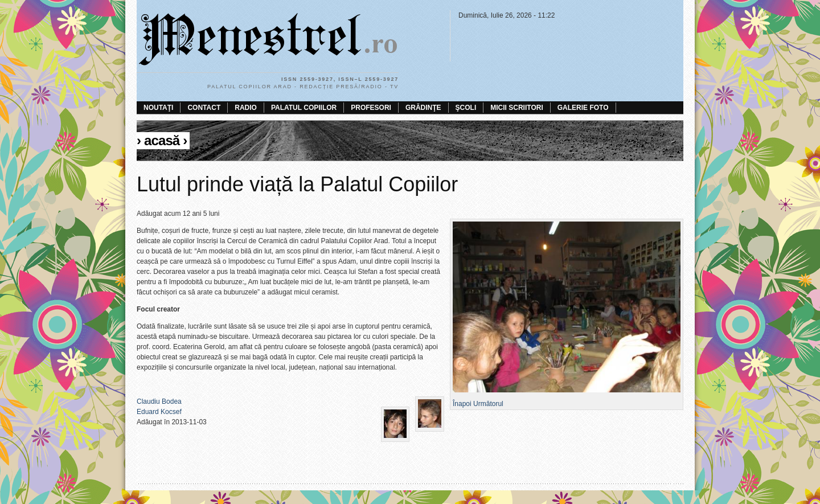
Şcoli (466, 108)
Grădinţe (423, 108)
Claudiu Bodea (159, 401)
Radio (246, 108)
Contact (204, 108)
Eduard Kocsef (159, 412)
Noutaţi (158, 108)
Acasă (162, 140)
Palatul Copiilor (304, 108)
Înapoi (462, 404)
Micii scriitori (516, 108)
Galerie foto (583, 108)
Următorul (488, 404)
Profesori (371, 108)
